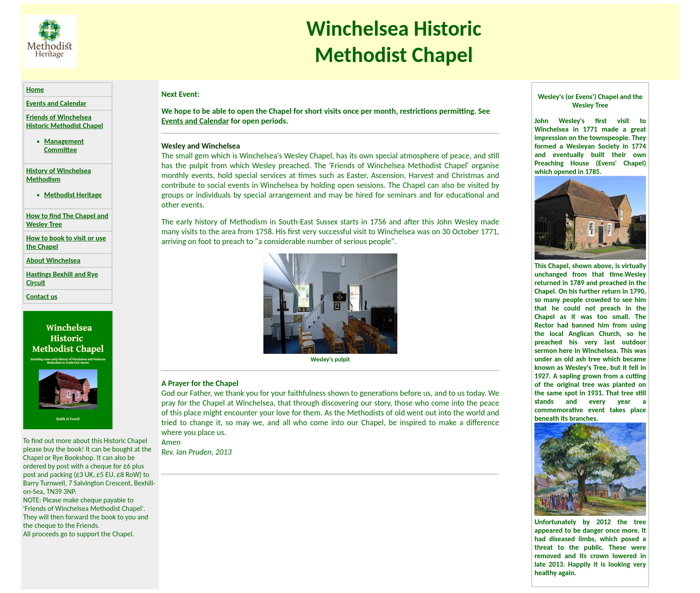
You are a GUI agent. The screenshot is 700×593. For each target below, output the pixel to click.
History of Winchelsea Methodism (59, 175)
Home (35, 89)
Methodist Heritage (73, 195)
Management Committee (64, 145)
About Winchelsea (53, 260)
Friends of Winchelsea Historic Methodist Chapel (65, 121)
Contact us (42, 296)
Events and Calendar (56, 103)
